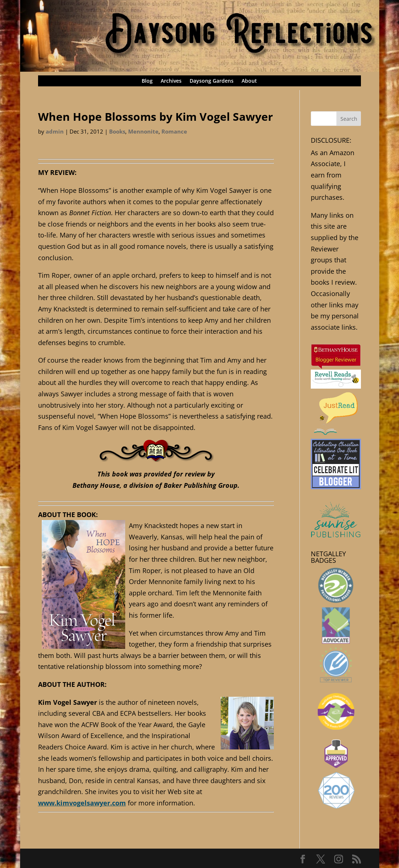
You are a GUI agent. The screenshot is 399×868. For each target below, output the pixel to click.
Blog (147, 81)
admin (55, 131)
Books (117, 131)
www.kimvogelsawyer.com (82, 803)
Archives (171, 81)
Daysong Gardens (212, 81)
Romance (174, 131)
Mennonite (143, 131)
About (249, 81)
